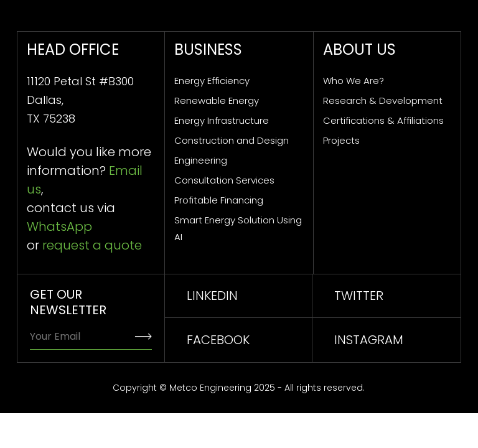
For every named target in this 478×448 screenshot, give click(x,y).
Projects (341, 140)
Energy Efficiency (212, 81)
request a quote (92, 245)
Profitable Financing (219, 200)
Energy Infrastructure (222, 120)
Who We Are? (354, 81)
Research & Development (383, 100)
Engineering (201, 160)
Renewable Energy (217, 100)
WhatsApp (59, 226)
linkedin (212, 296)
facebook (218, 340)
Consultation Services (224, 180)
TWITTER (359, 296)
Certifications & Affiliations (383, 120)
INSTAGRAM (369, 340)
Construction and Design (232, 140)
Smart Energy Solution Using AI (238, 228)
